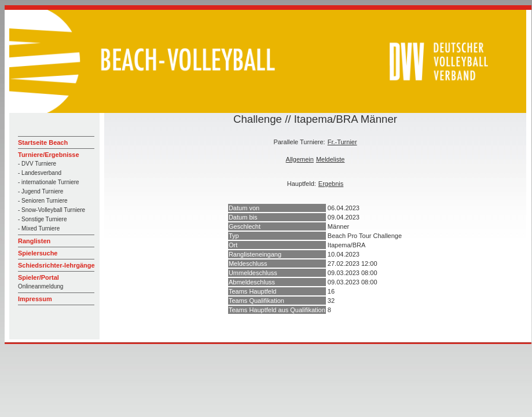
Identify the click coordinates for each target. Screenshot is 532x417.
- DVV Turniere (37, 164)
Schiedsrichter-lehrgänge (56, 265)
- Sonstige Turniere (43, 219)
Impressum (35, 299)
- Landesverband (40, 173)
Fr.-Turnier (342, 142)
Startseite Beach (43, 142)
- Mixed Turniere (39, 228)
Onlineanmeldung (41, 286)
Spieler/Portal (38, 277)
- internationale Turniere (49, 182)
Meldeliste (331, 159)
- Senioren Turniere (43, 201)
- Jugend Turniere (41, 191)
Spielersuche (38, 253)
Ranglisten (34, 241)
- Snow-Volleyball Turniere (52, 210)
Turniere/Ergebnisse (49, 155)
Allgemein (300, 159)
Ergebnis (331, 184)
